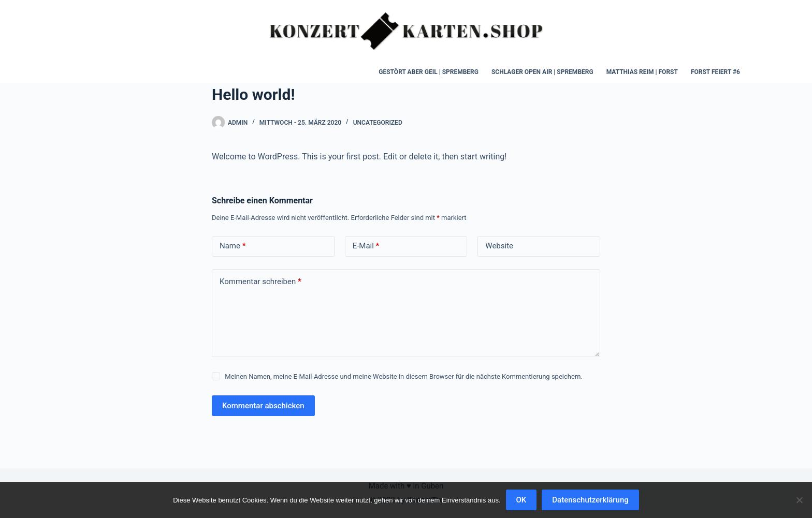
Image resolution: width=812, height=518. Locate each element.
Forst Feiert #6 (715, 72)
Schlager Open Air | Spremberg (542, 72)
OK (521, 500)
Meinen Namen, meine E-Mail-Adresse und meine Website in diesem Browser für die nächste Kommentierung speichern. (404, 376)
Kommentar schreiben (260, 282)
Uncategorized (378, 123)
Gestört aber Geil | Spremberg (429, 72)
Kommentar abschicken (263, 406)
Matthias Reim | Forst (642, 72)
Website (499, 246)
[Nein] (799, 500)
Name (233, 246)
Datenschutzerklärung (590, 500)
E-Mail (366, 246)
